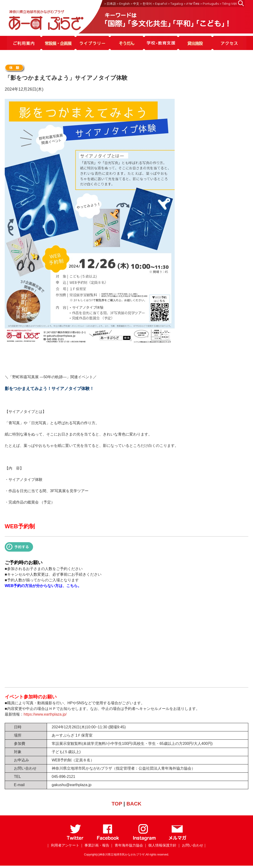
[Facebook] (108, 840)
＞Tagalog (175, 4)
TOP (117, 804)
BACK (134, 804)
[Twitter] (75, 840)
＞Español (160, 4)
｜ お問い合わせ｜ (192, 845)
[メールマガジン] (177, 840)
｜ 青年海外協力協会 (126, 845)
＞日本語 (110, 4)
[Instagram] (144, 840)
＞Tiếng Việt (228, 4)
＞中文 (135, 4)
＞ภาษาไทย (191, 4)
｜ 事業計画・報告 (95, 845)
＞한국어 (146, 4)
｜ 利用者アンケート (63, 845)
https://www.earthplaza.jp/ (45, 714)
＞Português (209, 4)
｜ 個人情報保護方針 (160, 845)
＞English (123, 4)
